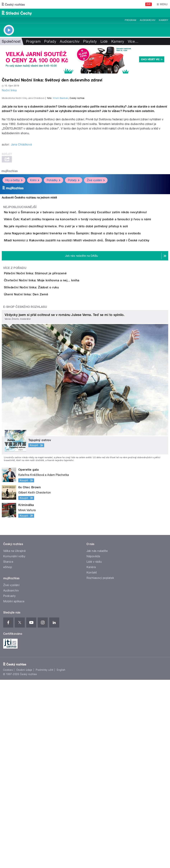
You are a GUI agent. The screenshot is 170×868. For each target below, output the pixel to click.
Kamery (164, 20)
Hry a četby (14, 276)
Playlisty (90, 41)
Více (133, 41)
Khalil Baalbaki (61, 194)
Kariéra (91, 756)
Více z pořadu (15, 415)
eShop (8, 756)
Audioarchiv (148, 20)
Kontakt (92, 761)
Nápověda (93, 745)
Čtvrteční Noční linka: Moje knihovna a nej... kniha (56, 438)
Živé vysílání (96, 276)
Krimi (35, 276)
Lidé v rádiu (94, 750)
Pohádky (53, 276)
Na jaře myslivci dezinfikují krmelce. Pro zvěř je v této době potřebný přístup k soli (80, 343)
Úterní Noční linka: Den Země (40, 472)
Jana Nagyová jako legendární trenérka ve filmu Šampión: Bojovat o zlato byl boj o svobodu (87, 360)
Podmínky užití (45, 858)
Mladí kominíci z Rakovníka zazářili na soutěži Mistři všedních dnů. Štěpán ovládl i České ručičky (91, 377)
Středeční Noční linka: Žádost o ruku (46, 455)
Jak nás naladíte (97, 739)
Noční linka (9, 90)
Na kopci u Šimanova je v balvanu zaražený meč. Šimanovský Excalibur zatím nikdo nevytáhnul (90, 308)
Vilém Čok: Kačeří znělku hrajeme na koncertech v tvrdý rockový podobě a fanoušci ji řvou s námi (92, 325)
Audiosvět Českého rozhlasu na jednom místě (29, 294)
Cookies (8, 858)
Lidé (104, 41)
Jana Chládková (21, 241)
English (61, 858)
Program (130, 20)
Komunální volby (14, 745)
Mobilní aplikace (14, 790)
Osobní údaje (24, 858)
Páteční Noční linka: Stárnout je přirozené (50, 420)
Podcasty (10, 784)
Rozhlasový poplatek (100, 766)
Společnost (11, 41)
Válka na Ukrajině (14, 739)
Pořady (50, 41)
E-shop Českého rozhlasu (25, 495)
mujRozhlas (10, 267)
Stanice (8, 750)
